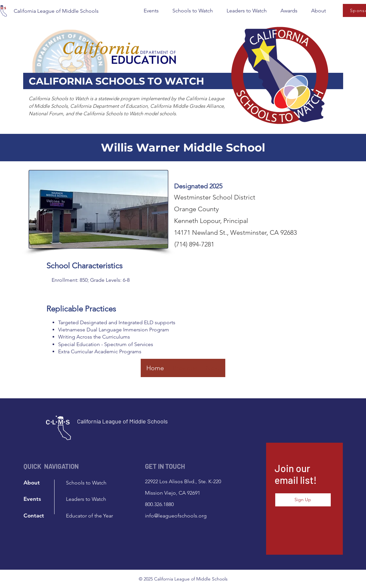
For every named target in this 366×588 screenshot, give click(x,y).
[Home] (155, 368)
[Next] (213, 368)
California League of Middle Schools (56, 11)
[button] (151, 11)
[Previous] (185, 368)
